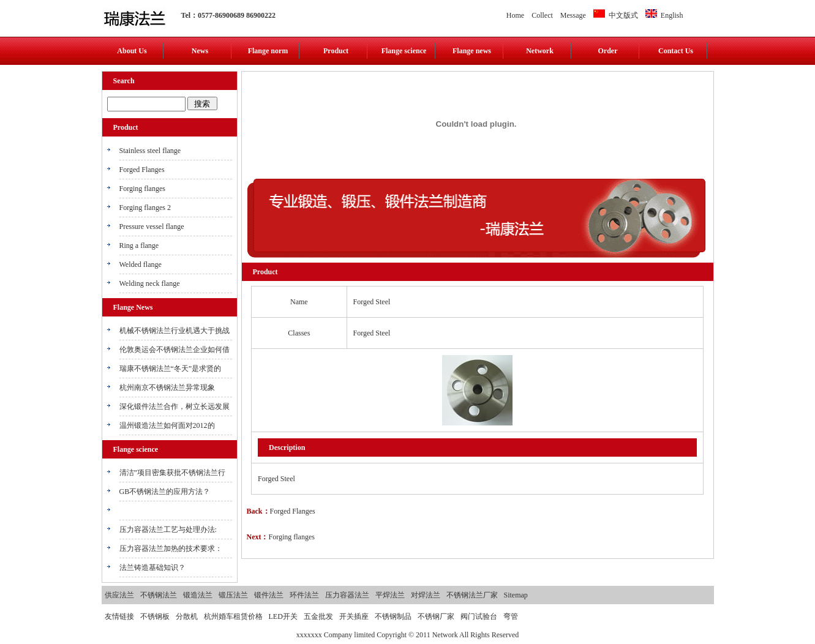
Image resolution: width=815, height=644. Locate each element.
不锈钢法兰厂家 (472, 595)
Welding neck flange (150, 283)
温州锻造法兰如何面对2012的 (167, 425)
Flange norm (268, 51)
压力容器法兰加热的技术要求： (171, 549)
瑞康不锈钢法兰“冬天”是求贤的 (171, 369)
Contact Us (676, 51)
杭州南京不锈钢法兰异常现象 (167, 388)
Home (515, 15)
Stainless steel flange (150, 151)
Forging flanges (142, 189)
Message (573, 15)
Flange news (472, 51)
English (664, 15)
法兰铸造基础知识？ (152, 567)
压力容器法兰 (347, 595)
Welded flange (141, 264)
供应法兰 (119, 595)
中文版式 (616, 15)
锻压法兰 (233, 595)
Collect (542, 15)
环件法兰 (304, 595)
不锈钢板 (155, 616)
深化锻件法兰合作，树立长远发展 (175, 406)
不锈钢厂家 (436, 616)
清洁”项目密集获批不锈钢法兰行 (172, 473)
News (200, 51)
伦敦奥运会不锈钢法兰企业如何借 (175, 350)
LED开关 (283, 616)
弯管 (511, 616)
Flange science (404, 51)
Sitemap (516, 595)
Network (540, 51)
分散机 (187, 616)
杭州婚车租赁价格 (233, 616)
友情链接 (119, 616)
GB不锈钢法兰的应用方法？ (165, 492)
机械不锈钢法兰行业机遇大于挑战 (175, 331)
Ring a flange (139, 245)
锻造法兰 (198, 595)
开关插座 (354, 616)
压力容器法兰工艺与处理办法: (168, 530)
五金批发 (318, 616)
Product (336, 51)
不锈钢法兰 (159, 595)
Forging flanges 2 (145, 208)
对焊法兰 (426, 595)
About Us (132, 51)
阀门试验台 (479, 616)
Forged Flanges (142, 170)
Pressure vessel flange (152, 227)
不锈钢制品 (393, 616)
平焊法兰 (390, 595)
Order (608, 51)
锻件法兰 (269, 595)
